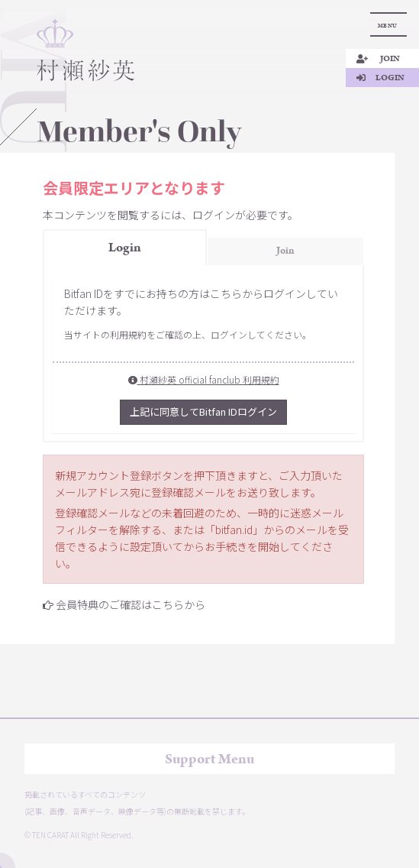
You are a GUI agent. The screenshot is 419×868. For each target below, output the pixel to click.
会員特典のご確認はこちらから (131, 604)
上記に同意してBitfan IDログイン (203, 411)
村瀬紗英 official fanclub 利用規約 (204, 379)
